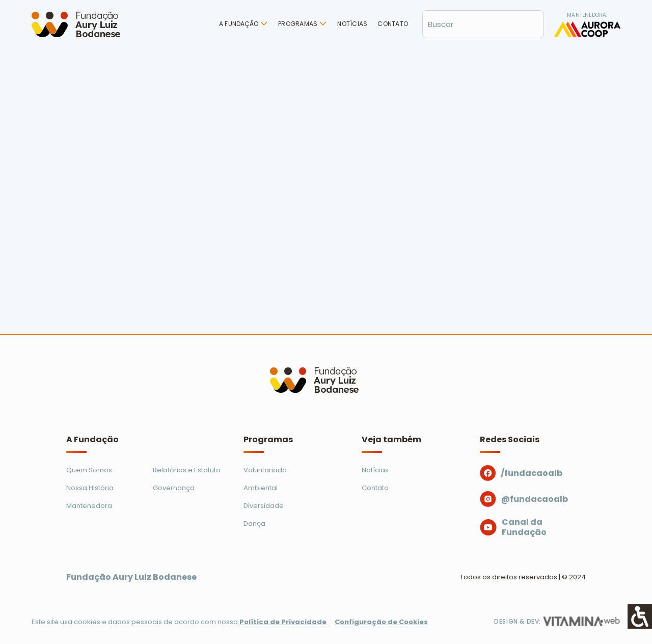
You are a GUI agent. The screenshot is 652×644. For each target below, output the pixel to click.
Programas (298, 24)
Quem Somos (89, 470)
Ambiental (261, 488)
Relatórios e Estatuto (187, 470)
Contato (393, 24)
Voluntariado (265, 470)
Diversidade (264, 506)
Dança (254, 524)
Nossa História (90, 488)
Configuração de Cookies (381, 622)
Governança (174, 488)
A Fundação (239, 24)
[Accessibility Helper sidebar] (640, 616)
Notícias (352, 24)
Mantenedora (89, 506)
